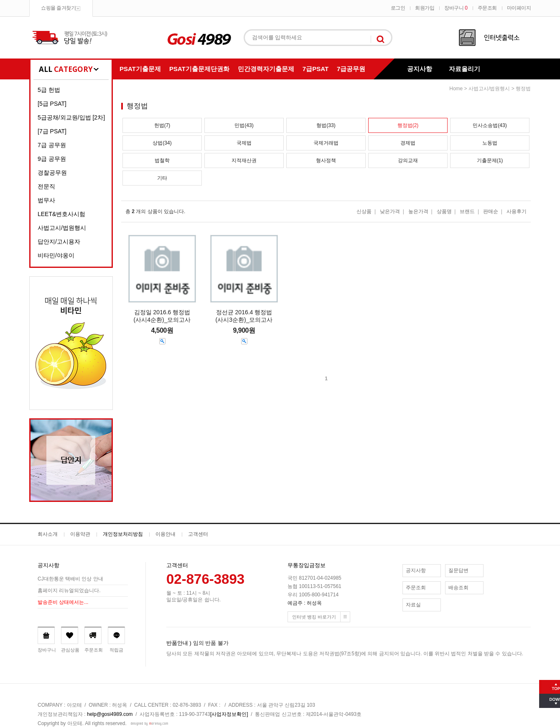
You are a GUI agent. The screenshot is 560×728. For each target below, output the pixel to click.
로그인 (398, 8)
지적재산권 (244, 160)
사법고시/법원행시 (62, 228)
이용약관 (80, 534)
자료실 (413, 605)
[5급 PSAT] (52, 104)
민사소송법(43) (490, 125)
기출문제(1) (490, 160)
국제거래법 (326, 143)
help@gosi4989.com (110, 714)
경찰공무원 (52, 173)
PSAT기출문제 (140, 69)
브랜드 (467, 211)
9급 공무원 (52, 159)
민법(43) (244, 125)
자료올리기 (465, 69)
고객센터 (198, 534)
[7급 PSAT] (52, 131)
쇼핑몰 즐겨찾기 (58, 8)
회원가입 (425, 8)
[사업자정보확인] (229, 714)
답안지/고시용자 (59, 242)
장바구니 (456, 8)
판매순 (491, 211)
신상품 (364, 211)
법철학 (162, 160)
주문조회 (487, 8)
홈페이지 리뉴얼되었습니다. (69, 591)
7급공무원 (351, 69)
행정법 (523, 89)
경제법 (408, 143)
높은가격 (418, 211)
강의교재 (408, 160)
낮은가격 (390, 211)
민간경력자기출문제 (266, 69)
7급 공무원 (52, 145)
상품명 (444, 211)
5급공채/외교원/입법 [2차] (71, 117)
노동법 (490, 143)
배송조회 (458, 588)
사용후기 (517, 211)
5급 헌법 (49, 90)
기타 (162, 178)
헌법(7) (162, 125)
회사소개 (48, 534)
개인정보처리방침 (123, 534)
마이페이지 (519, 8)
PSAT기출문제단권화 (199, 69)
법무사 (46, 200)
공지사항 (420, 69)
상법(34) (162, 143)
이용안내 (165, 534)
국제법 (244, 143)
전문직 (46, 186)
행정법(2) (408, 125)
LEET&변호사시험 (61, 214)
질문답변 (458, 570)
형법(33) (326, 125)
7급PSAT (316, 69)
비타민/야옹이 (56, 255)
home (456, 89)
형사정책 (326, 160)
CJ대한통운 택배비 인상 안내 (70, 579)
